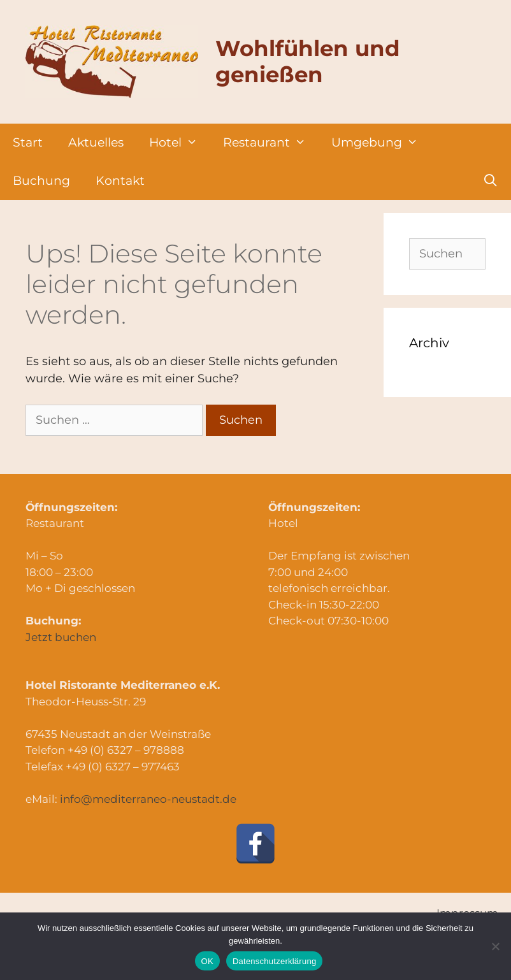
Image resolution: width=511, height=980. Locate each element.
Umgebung (381, 143)
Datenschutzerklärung (274, 961)
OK (207, 961)
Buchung (41, 181)
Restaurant (271, 143)
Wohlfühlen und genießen (308, 61)
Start (28, 142)
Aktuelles (96, 142)
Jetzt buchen (61, 637)
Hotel (180, 143)
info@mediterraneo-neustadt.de (148, 799)
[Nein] (495, 946)
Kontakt (120, 181)
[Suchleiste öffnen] (491, 181)
